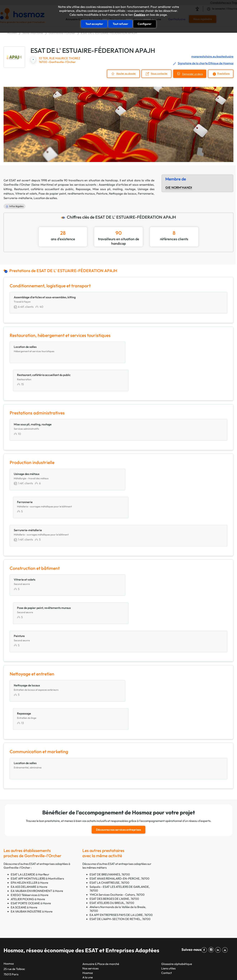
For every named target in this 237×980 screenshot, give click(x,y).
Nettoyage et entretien (156, 927)
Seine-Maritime (33, 33)
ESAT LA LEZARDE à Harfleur (30, 766)
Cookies (140, 15)
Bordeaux (69, 932)
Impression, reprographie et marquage (167, 923)
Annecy (107, 954)
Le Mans (108, 923)
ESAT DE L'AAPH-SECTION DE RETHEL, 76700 (120, 810)
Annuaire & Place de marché (101, 855)
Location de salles (45, 198)
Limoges (108, 945)
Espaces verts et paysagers (159, 919)
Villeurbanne (111, 919)
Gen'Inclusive (91, 873)
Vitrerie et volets (26, 193)
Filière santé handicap (18, 941)
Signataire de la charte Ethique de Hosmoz (206, 63)
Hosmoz (88, 864)
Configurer (145, 24)
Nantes (67, 919)
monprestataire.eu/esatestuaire (212, 56)
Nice (66, 914)
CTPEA (8, 905)
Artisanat (148, 896)
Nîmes (106, 914)
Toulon (106, 896)
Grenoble (108, 901)
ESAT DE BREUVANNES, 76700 (110, 766)
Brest (106, 936)
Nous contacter (156, 73)
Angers (107, 910)
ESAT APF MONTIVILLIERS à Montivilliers (37, 770)
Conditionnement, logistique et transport (168, 905)
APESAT (9, 896)
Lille (65, 936)
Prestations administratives (159, 932)
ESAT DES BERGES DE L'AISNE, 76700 (114, 790)
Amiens (107, 949)
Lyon (66, 905)
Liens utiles (168, 860)
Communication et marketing (161, 901)
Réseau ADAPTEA (15, 923)
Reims (67, 945)
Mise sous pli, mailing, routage (114, 189)
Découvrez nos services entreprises (119, 721)
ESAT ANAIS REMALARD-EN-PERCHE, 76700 (119, 770)
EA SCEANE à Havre (24, 799)
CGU (160, 971)
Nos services (90, 860)
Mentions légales (143, 971)
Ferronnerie (146, 193)
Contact (167, 864)
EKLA (7, 936)
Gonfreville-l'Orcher (62, 33)
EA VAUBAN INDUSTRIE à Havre (32, 803)
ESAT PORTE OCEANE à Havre (31, 794)
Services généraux (154, 954)
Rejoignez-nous (93, 877)
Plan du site (122, 971)
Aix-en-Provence (113, 927)
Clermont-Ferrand (114, 932)
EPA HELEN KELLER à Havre (29, 774)
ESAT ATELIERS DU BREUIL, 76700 (112, 794)
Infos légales (16, 206)
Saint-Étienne (72, 954)
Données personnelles (181, 971)
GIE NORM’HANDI (179, 187)
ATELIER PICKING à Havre (28, 790)
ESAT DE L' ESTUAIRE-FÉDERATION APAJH (109, 33)
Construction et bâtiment (158, 910)
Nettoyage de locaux (123, 193)
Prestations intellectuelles (158, 936)
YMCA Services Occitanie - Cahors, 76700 (117, 786)
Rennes (67, 941)
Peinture (102, 193)
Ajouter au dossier (122, 73)
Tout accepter (94, 24)
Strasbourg (70, 923)
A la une (88, 869)
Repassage (83, 189)
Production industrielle (156, 941)
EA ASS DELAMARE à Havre (29, 778)
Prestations (223, 73)
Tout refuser (120, 24)
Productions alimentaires (158, 945)
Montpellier (70, 927)
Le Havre (69, 949)
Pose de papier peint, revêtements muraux (67, 193)
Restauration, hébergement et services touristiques (175, 949)
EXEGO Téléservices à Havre (30, 786)
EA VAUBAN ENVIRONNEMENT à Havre (37, 782)
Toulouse (68, 910)
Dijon (106, 905)
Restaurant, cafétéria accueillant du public (44, 189)
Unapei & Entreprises (17, 945)
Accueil (12, 33)
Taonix (107, 971)
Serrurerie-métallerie (18, 198)
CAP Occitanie (13, 901)
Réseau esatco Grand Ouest (22, 932)
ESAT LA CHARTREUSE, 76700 (109, 774)
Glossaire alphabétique (177, 855)
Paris (66, 896)
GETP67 (9, 914)
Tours (106, 941)
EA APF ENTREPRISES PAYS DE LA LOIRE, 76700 (121, 806)
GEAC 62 (9, 910)
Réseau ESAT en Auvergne (21, 927)
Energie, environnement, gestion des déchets (171, 914)
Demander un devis (191, 74)
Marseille (69, 901)
